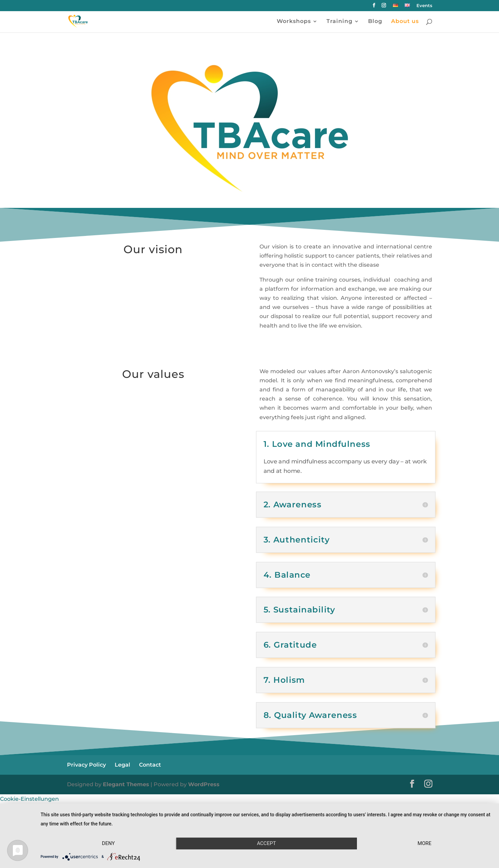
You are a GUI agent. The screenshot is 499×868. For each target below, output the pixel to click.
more (424, 843)
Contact (150, 765)
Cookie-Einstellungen (29, 799)
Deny (108, 843)
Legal (122, 765)
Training (339, 22)
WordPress (204, 784)
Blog (375, 22)
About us (405, 22)
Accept (266, 843)
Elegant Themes (126, 784)
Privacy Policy (86, 765)
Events (424, 6)
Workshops (294, 22)
